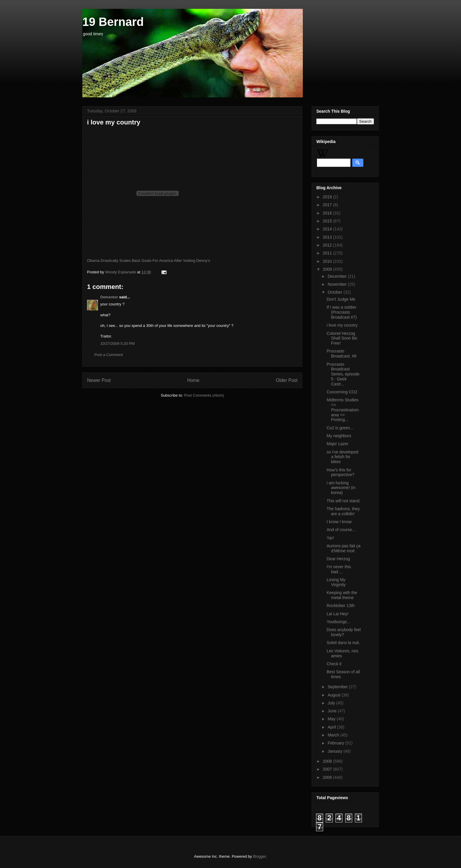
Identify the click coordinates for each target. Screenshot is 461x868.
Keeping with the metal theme (342, 595)
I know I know (339, 522)
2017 (328, 205)
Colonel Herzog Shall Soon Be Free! (342, 338)
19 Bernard (113, 22)
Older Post (287, 380)
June (333, 711)
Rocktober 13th (341, 606)
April (332, 727)
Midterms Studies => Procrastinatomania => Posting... (343, 410)
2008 (328, 761)
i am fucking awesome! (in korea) (341, 488)
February (336, 743)
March (334, 735)
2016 (328, 213)
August (334, 695)
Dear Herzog (338, 559)
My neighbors (339, 436)
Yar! (330, 538)
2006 (328, 777)
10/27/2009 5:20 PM (117, 344)
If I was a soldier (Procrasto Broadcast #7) (342, 312)
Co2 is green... (340, 428)
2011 (328, 253)
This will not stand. (344, 501)
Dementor (109, 297)
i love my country (342, 325)
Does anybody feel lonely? (344, 632)
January (335, 751)
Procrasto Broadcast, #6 (341, 354)
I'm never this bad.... (339, 569)
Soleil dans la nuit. (343, 643)
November (338, 284)
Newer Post (99, 380)
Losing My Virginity (336, 582)
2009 (328, 269)
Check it (334, 664)
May (332, 719)
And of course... (341, 530)
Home (193, 380)
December (338, 276)
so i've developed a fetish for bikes (343, 457)
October (335, 292)
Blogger (259, 856)
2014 (328, 229)
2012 (328, 245)
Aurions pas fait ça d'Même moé (344, 548)
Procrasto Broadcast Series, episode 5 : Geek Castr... (343, 374)
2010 (328, 261)
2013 (328, 237)
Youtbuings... (338, 622)
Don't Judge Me (341, 299)
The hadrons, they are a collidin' (343, 511)
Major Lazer (338, 444)
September (338, 687)
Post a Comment (109, 355)
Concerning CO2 (342, 392)
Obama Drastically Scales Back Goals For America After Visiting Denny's (148, 261)
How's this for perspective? (340, 472)
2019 (328, 197)
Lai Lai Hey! (338, 614)
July (332, 703)
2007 (328, 769)
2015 (328, 221)
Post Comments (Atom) (204, 395)
